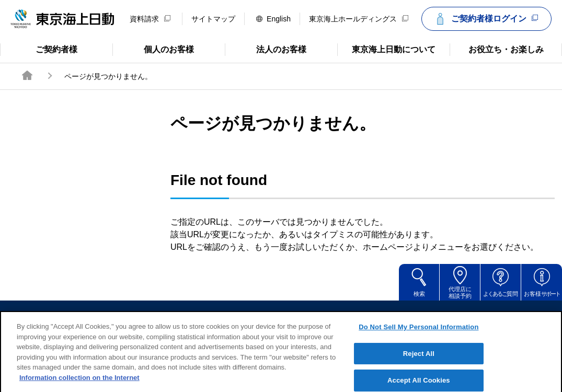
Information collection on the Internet (79, 386)
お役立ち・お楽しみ (497, 49)
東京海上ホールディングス (359, 19)
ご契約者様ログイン (485, 19)
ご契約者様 (42, 49)
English (273, 19)
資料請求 (150, 19)
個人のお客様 (153, 49)
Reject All (419, 362)
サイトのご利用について (208, 316)
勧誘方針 (289, 316)
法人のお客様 (266, 49)
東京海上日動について (386, 49)
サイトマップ (213, 19)
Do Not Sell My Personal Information (418, 335)
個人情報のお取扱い (362, 316)
